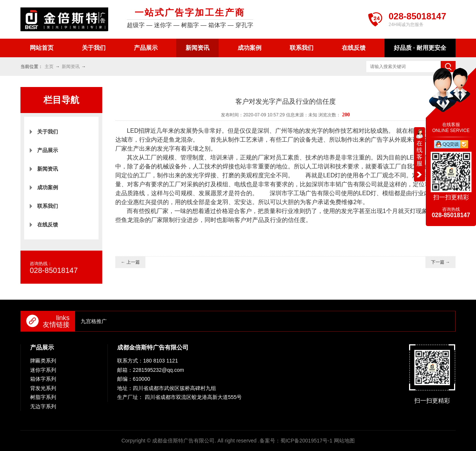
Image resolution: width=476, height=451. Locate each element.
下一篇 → (440, 262)
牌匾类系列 (43, 361)
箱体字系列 (43, 379)
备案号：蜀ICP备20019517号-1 (296, 441)
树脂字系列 (43, 397)
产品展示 (146, 48)
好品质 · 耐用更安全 (420, 48)
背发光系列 (43, 388)
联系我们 (302, 48)
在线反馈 (354, 48)
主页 (49, 67)
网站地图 (344, 441)
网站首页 (42, 48)
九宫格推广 (94, 321)
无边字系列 (43, 406)
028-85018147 (417, 16)
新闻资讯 (197, 48)
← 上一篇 (130, 262)
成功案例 (250, 48)
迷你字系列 (43, 370)
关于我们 (94, 48)
